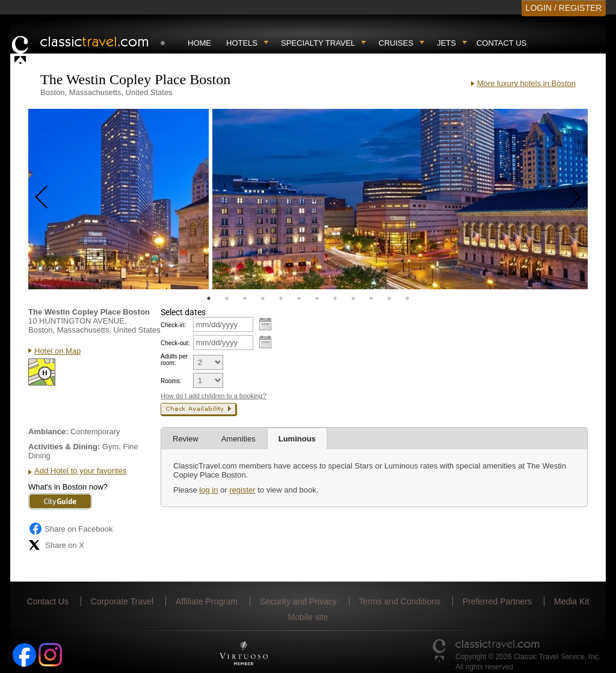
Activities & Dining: (64, 447)
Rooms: (171, 381)
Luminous (297, 439)
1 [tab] (209, 298)
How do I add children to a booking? (214, 396)
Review (186, 439)
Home (199, 43)
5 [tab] (281, 298)
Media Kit (571, 601)
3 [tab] (245, 298)
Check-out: (175, 343)
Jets (446, 43)
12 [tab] (407, 298)
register (242, 490)
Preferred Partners (497, 601)
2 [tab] (227, 298)
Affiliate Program (207, 601)
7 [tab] (317, 298)
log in (208, 490)
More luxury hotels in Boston (526, 83)
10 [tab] (371, 298)
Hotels (242, 43)
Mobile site (308, 617)
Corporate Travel (122, 601)
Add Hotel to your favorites (80, 471)
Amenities (239, 439)
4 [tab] (263, 298)
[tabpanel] (119, 199)
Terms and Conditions (400, 601)
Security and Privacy (298, 601)
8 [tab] (335, 298)
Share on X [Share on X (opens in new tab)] (56, 545)
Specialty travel (318, 43)
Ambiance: (48, 432)
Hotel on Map (57, 351)
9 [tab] (353, 298)
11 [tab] (389, 298)
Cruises (396, 43)
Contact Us (501, 43)
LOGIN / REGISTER (564, 8)
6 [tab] (299, 298)
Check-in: (173, 325)
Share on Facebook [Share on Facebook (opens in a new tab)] (70, 529)
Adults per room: (174, 360)
